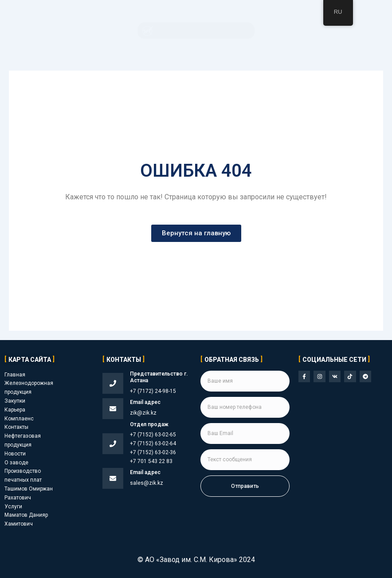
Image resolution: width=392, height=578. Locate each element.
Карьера (15, 410)
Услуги (13, 507)
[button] (196, 31)
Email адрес (145, 402)
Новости (15, 454)
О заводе (16, 463)
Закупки (15, 401)
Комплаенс (19, 419)
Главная (15, 375)
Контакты (16, 427)
